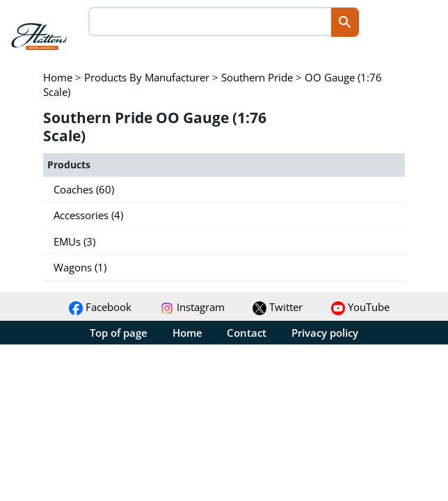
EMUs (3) (74, 241)
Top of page (119, 333)
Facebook (100, 307)
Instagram (192, 307)
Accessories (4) (88, 215)
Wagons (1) (80, 267)
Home (187, 333)
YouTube (360, 307)
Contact (247, 333)
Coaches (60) (84, 189)
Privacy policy (325, 333)
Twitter (278, 307)
